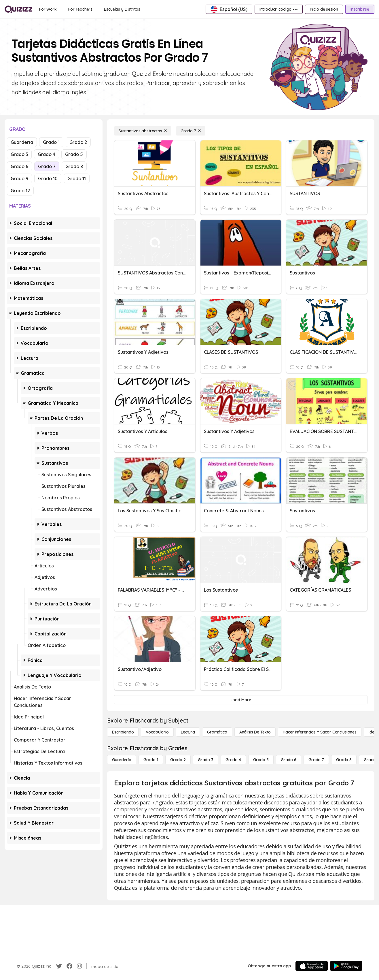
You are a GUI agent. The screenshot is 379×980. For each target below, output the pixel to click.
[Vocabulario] (157, 732)
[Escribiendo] (123, 732)
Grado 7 (47, 166)
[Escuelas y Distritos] (122, 9)
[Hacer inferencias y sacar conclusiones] (320, 732)
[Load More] (241, 700)
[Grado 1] (151, 760)
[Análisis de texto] (255, 732)
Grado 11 (77, 178)
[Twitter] (59, 966)
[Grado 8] (344, 760)
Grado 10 (48, 178)
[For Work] (48, 9)
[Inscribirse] (360, 9)
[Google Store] (346, 966)
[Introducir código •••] (279, 9)
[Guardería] (122, 760)
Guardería (22, 142)
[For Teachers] (80, 9)
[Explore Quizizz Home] (18, 9)
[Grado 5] (261, 760)
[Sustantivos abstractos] (143, 131)
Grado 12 (20, 191)
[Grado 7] (191, 131)
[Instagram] (79, 966)
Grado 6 (19, 166)
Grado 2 (78, 142)
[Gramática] (217, 732)
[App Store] (312, 966)
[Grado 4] (233, 760)
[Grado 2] (178, 760)
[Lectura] (188, 732)
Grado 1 (51, 142)
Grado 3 (19, 154)
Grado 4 (47, 154)
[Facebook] (69, 966)
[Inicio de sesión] (324, 9)
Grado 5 (74, 154)
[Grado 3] (206, 760)
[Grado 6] (289, 760)
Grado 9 (19, 178)
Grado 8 (74, 166)
